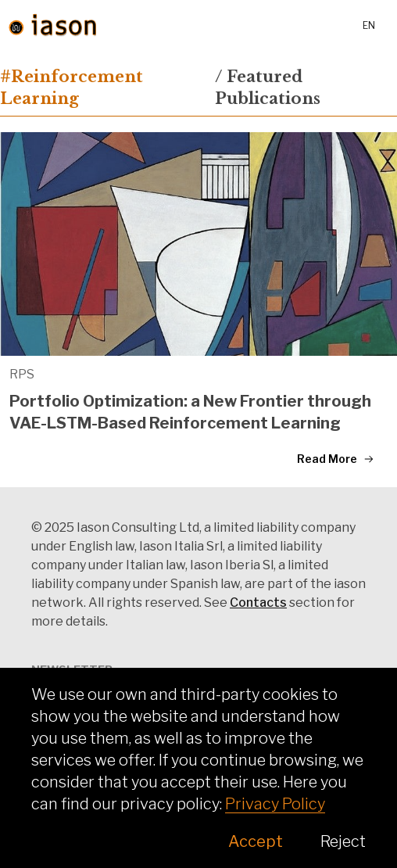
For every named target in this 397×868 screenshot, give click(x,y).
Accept (256, 841)
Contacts (258, 603)
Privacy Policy (275, 804)
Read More (336, 459)
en (369, 25)
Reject (343, 841)
